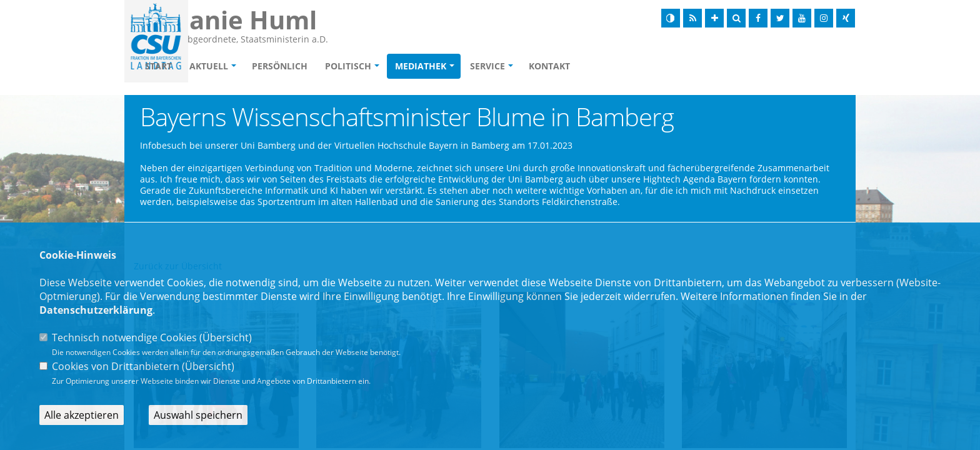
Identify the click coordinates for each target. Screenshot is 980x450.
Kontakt (621, 67)
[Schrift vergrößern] (714, 18)
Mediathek (492, 67)
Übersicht (226, 337)
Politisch (420, 67)
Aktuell (281, 67)
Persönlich (352, 67)
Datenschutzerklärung (96, 310)
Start (230, 67)
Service (559, 67)
